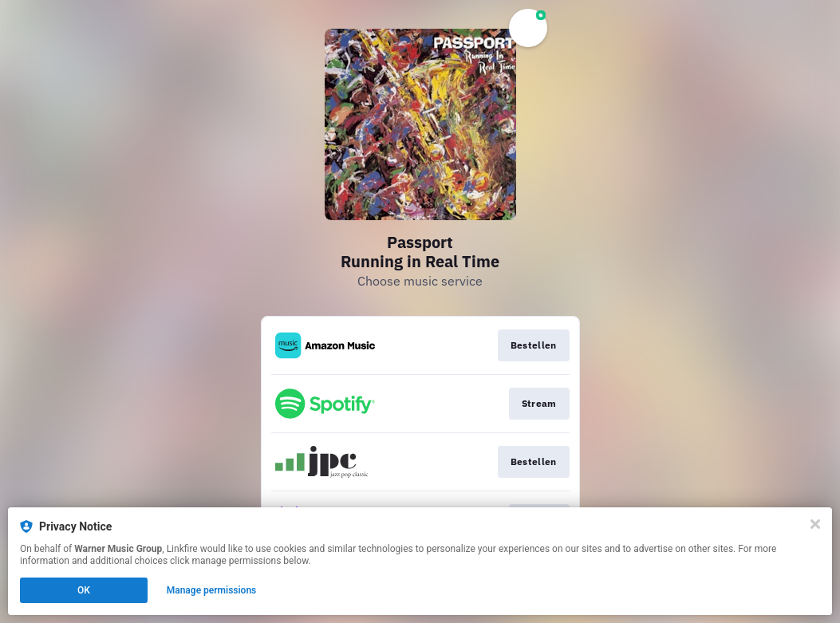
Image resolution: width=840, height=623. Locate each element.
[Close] (815, 524)
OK (84, 590)
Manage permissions (212, 590)
